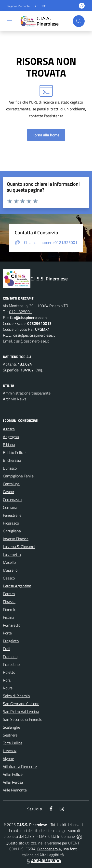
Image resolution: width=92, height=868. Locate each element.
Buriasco (10, 468)
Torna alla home (46, 135)
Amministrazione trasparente (27, 393)
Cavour (9, 492)
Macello (9, 562)
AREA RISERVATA (43, 861)
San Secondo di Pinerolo (23, 719)
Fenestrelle (12, 515)
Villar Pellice (13, 774)
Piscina (9, 617)
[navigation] (10, 21)
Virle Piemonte (15, 790)
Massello (10, 570)
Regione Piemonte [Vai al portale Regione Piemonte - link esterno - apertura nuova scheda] (19, 6)
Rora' (7, 680)
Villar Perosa (13, 782)
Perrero (9, 594)
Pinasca (9, 602)
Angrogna (11, 437)
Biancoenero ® (49, 849)
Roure (8, 688)
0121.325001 (20, 312)
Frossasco (11, 523)
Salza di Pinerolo (16, 696)
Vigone (8, 759)
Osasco (9, 578)
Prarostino (11, 664)
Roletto (9, 672)
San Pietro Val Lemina (21, 711)
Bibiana (9, 445)
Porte (7, 633)
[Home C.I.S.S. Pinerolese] (44, 21)
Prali (7, 649)
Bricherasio (12, 460)
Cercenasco (12, 500)
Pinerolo (10, 609)
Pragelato (11, 641)
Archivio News (15, 399)
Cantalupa (11, 484)
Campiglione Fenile (18, 476)
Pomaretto (12, 625)
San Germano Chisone (21, 704)
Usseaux (10, 751)
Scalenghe (12, 727)
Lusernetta (12, 554)
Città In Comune (62, 836)
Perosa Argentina (17, 586)
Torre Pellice (13, 743)
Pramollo (10, 657)
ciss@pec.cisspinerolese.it (34, 335)
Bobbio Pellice (14, 452)
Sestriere (10, 735)
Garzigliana (12, 531)
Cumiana (10, 507)
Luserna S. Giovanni (19, 547)
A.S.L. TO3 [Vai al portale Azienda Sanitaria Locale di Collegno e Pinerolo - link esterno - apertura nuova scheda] (41, 6)
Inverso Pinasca (16, 539)
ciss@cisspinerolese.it (31, 341)
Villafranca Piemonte (20, 766)
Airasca (9, 429)
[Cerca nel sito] (79, 21)
